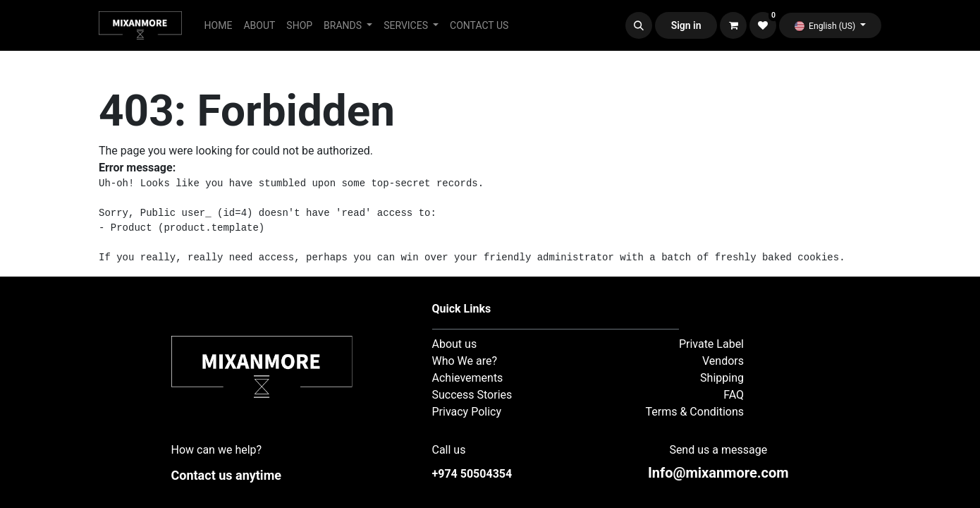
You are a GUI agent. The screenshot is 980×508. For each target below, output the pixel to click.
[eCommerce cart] (733, 25)
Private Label (711, 344)
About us (455, 344)
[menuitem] (219, 26)
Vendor (720, 361)
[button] (639, 25)
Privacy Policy (467, 412)
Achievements (468, 378)
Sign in (686, 25)
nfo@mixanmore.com (718, 473)
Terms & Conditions (695, 412)
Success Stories (472, 395)
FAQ (734, 395)
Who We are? (465, 361)
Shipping (722, 378)
